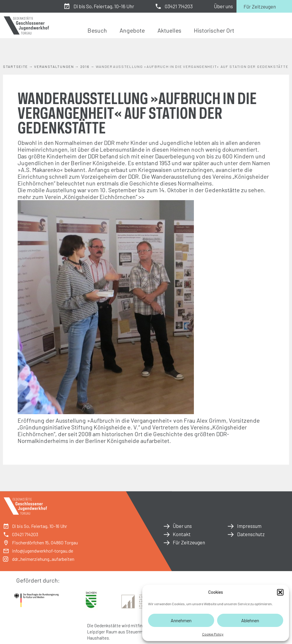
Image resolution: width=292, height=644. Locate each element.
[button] (280, 592)
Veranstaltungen (54, 66)
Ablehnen (250, 620)
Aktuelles (169, 30)
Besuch (97, 30)
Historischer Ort (214, 30)
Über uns (223, 6)
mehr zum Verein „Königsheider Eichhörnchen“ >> (81, 197)
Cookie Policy (213, 634)
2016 (85, 66)
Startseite (15, 66)
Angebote (132, 30)
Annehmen (181, 620)
